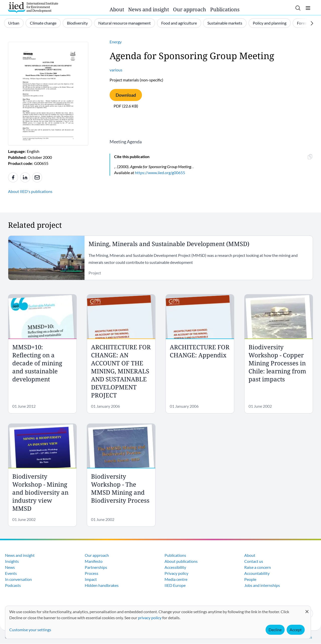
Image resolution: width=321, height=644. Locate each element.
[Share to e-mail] (37, 177)
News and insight (149, 9)
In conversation (18, 579)
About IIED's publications (30, 191)
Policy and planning (270, 23)
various (116, 70)
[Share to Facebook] (13, 177)
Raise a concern (258, 567)
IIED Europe (175, 585)
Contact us (254, 561)
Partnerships (96, 567)
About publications (181, 561)
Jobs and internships (262, 585)
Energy (116, 42)
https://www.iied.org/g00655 (160, 173)
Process (92, 573)
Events (11, 573)
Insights (12, 561)
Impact (91, 579)
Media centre (176, 579)
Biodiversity (77, 23)
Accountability (257, 573)
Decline (275, 630)
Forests (303, 23)
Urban (14, 23)
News (10, 567)
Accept (296, 630)
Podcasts (13, 585)
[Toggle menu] (308, 8)
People (250, 579)
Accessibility (175, 567)
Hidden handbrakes (102, 585)
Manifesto (94, 561)
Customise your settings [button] (30, 630)
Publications (225, 9)
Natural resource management (125, 23)
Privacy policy (176, 573)
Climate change (43, 23)
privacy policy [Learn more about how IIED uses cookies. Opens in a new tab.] (150, 618)
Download (126, 95)
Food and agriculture (179, 23)
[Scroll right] (312, 23)
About (117, 9)
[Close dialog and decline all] (307, 609)
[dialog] (158, 622)
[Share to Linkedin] (25, 177)
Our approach (190, 9)
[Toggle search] (298, 8)
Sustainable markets (225, 23)
